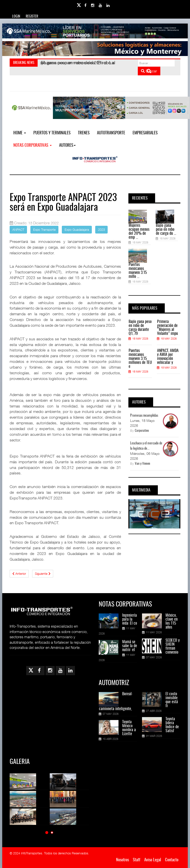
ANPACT (18, 230)
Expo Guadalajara (77, 230)
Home (20, 133)
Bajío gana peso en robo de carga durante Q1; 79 (140, 328)
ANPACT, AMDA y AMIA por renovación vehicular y (168, 357)
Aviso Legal (153, 860)
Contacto (172, 860)
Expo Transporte (44, 230)
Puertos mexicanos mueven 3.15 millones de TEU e (140, 359)
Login (16, 17)
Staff (137, 860)
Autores (67, 145)
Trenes (84, 133)
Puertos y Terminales (52, 133)
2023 (101, 230)
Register (32, 17)
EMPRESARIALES (145, 133)
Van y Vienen (142, 464)
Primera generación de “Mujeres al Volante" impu (167, 328)
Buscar (149, 71)
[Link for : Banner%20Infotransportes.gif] (95, 49)
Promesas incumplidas (144, 416)
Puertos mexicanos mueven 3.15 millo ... (138, 271)
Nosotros (122, 860)
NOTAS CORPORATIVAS (33, 145)
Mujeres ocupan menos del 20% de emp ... (139, 231)
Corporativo (142, 431)
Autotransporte (111, 133)
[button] (47, 832)
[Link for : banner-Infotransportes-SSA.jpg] (95, 31)
